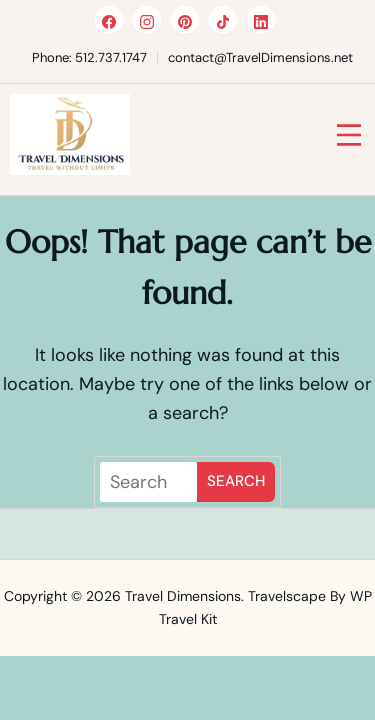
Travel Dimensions (183, 596)
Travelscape (287, 596)
